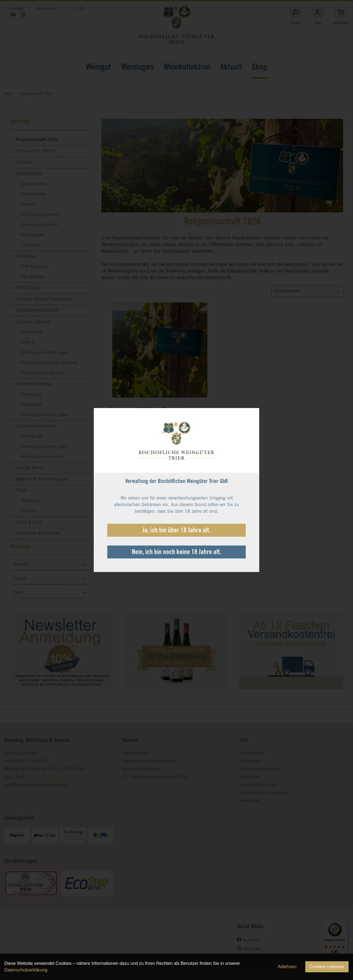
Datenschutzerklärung (26, 970)
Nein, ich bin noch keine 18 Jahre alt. (176, 553)
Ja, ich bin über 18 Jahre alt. (176, 531)
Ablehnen (287, 967)
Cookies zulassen (327, 967)
